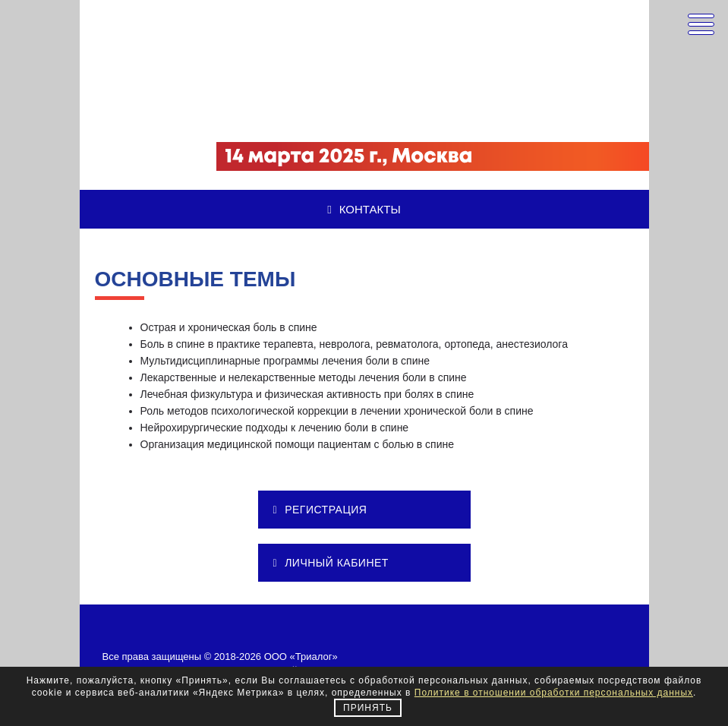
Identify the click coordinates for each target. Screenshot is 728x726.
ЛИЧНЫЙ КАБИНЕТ (331, 563)
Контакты (364, 209)
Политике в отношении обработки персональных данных (554, 693)
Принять (368, 708)
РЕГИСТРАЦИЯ (320, 510)
